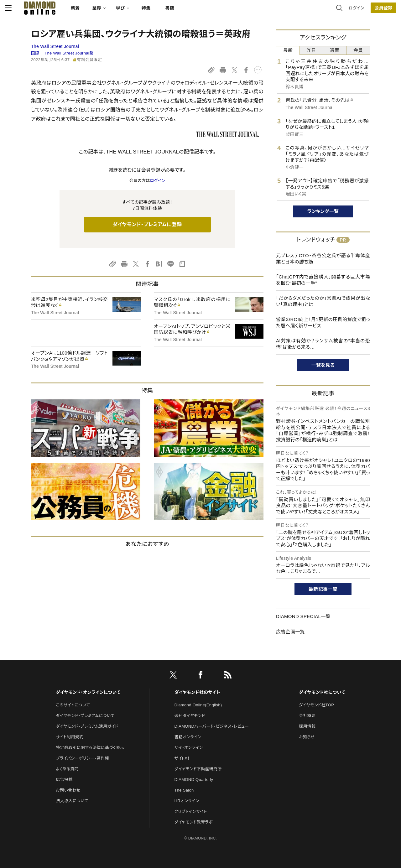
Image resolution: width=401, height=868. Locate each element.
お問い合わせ (68, 790)
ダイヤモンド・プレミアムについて (85, 716)
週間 (335, 50)
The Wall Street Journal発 (69, 53)
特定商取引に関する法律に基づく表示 (90, 748)
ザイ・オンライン (189, 748)
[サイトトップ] (60, 11)
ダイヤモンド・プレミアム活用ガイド (87, 726)
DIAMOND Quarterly (194, 780)
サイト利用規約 (70, 737)
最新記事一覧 (323, 589)
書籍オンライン (188, 737)
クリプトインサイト (191, 811)
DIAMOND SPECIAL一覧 (303, 616)
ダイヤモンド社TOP (316, 705)
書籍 (196, 11)
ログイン (330, 11)
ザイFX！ (182, 758)
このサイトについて (73, 705)
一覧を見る (323, 365)
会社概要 (307, 716)
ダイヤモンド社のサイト (197, 692)
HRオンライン (187, 801)
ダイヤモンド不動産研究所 (198, 769)
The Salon (184, 790)
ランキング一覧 (323, 211)
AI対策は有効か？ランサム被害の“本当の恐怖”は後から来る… (323, 344)
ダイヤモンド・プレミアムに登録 (147, 224)
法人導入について (72, 801)
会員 (358, 50)
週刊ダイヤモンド (190, 716)
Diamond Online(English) (198, 705)
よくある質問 (67, 769)
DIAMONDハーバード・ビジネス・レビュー (212, 726)
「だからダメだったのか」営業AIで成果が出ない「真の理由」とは (323, 301)
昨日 (311, 50)
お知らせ (307, 737)
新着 (102, 11)
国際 (35, 53)
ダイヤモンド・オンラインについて (88, 692)
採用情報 (307, 726)
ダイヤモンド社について (322, 692)
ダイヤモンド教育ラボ (194, 822)
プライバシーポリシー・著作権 (82, 758)
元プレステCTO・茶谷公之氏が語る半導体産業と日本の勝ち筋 (323, 259)
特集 (172, 11)
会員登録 (357, 11)
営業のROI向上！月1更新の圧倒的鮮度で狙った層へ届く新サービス (323, 322)
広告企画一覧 (290, 632)
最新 (288, 50)
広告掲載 (64, 780)
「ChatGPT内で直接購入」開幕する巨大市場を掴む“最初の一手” (323, 280)
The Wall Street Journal (55, 46)
